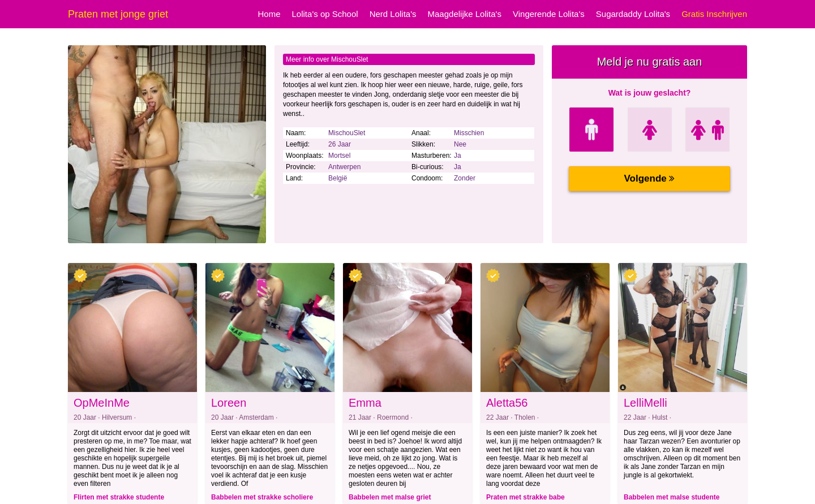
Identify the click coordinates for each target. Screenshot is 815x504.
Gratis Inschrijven (714, 14)
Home (269, 14)
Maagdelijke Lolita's (465, 14)
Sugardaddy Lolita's (633, 14)
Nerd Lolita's (393, 14)
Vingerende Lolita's (549, 14)
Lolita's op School (325, 14)
